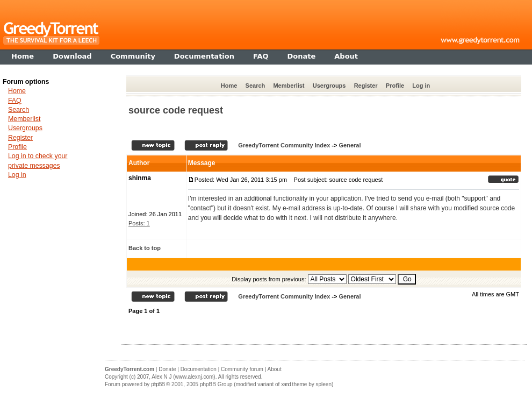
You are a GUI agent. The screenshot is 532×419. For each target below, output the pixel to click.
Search (256, 86)
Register (366, 86)
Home (229, 86)
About (275, 369)
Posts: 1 (139, 223)
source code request (176, 110)
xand (286, 384)
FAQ (15, 101)
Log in (421, 86)
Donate (167, 369)
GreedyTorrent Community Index (284, 145)
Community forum (242, 369)
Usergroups (329, 86)
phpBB (158, 384)
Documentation (199, 369)
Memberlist (289, 86)
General (350, 145)
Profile (395, 86)
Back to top (145, 248)
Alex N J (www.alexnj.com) (183, 377)
